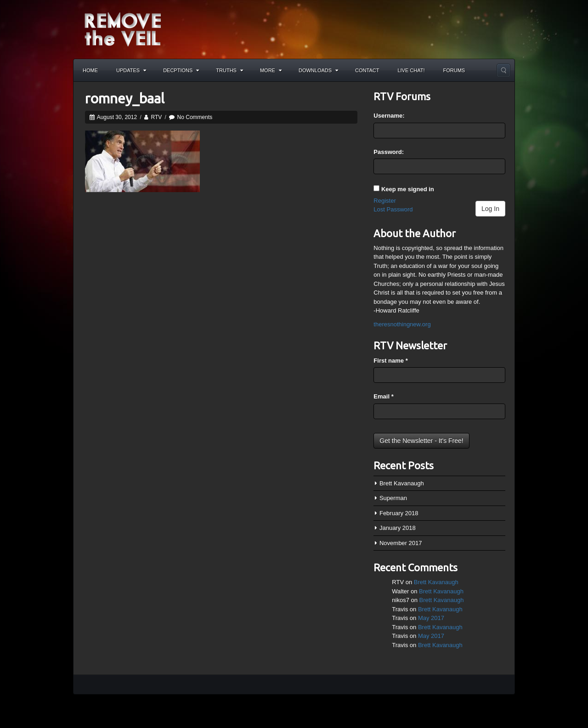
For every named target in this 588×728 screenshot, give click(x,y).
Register (384, 201)
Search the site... (503, 70)
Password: (389, 152)
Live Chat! (411, 70)
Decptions (181, 70)
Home (90, 70)
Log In (490, 209)
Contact (367, 70)
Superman (393, 498)
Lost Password (393, 209)
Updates (131, 70)
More (271, 70)
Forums (454, 70)
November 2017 (401, 543)
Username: (389, 116)
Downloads (318, 70)
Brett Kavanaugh (402, 483)
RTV (156, 117)
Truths (229, 70)
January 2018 (398, 528)
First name (390, 361)
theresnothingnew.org (402, 324)
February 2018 (399, 513)
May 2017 (431, 618)
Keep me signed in (408, 189)
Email (383, 396)
